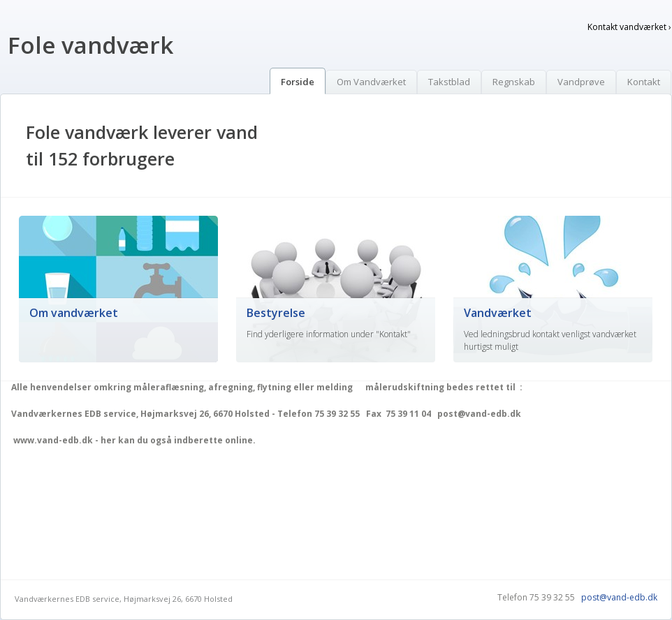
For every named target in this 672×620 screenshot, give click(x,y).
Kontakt (644, 82)
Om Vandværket (371, 82)
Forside (298, 82)
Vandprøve (581, 82)
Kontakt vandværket (629, 27)
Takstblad (449, 82)
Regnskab (514, 82)
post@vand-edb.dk (619, 597)
